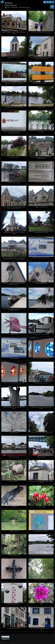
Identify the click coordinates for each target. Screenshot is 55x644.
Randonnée (15, 7)
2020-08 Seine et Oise (25, 7)
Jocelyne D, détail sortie (11, 5)
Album (8, 7)
